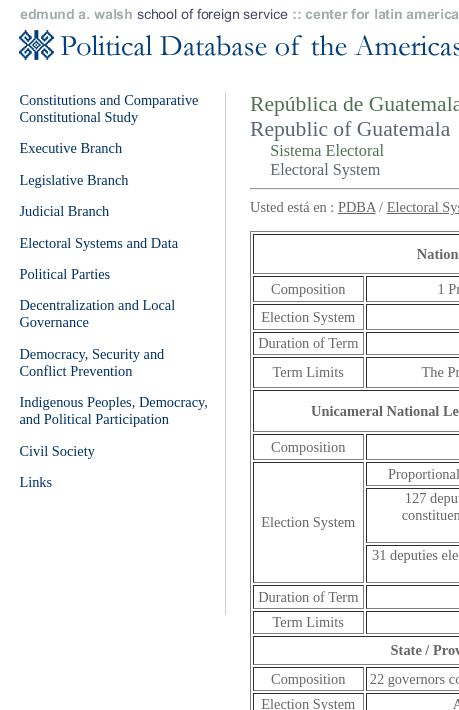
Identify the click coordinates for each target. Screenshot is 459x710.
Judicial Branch (64, 211)
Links (35, 482)
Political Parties (64, 274)
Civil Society (57, 451)
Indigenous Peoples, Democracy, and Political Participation (113, 410)
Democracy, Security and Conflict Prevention (91, 362)
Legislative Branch (73, 180)
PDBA (357, 207)
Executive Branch (70, 148)
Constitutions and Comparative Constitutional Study (108, 108)
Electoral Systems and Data (98, 243)
